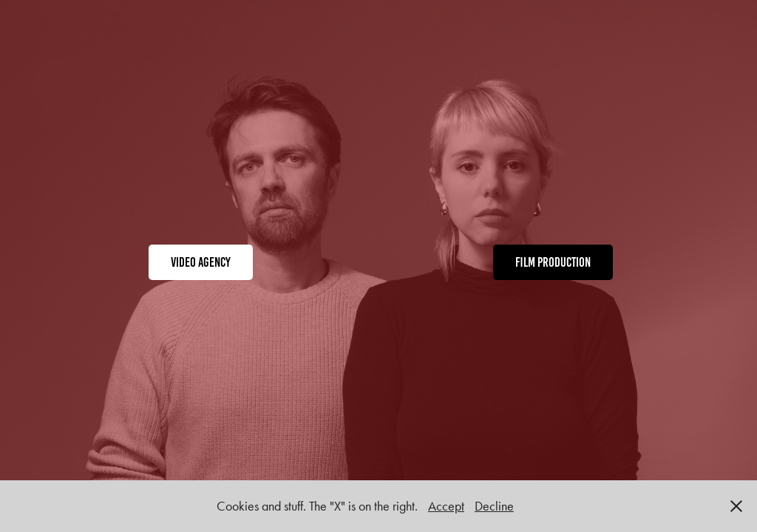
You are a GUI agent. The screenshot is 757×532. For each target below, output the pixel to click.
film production (553, 262)
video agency (201, 262)
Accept (446, 506)
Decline (494, 506)
